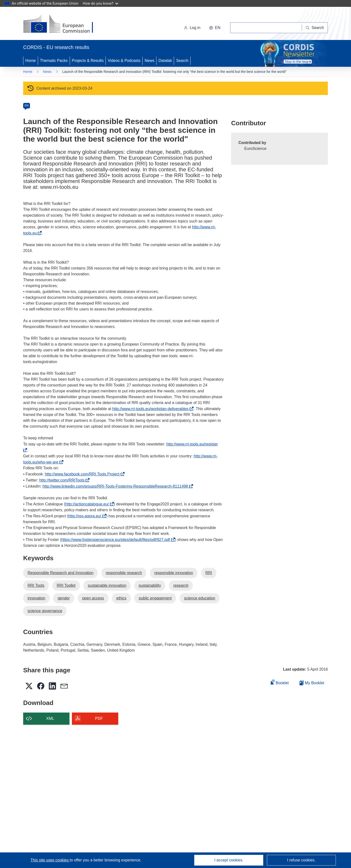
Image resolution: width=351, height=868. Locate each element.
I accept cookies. (229, 860)
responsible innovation (174, 573)
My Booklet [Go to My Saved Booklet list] (312, 683)
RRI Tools (36, 585)
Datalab (165, 61)
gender (64, 598)
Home (31, 61)
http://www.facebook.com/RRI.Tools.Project (83, 474)
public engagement (155, 598)
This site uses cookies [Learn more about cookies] (50, 860)
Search (182, 61)
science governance (45, 611)
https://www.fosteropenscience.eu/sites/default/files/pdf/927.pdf (117, 540)
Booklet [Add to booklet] (280, 682)
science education (200, 598)
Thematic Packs (54, 61)
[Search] (315, 28)
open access (93, 598)
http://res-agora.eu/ (86, 516)
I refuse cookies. (301, 860)
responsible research (124, 573)
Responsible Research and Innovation (60, 573)
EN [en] (27, 106)
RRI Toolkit (66, 585)
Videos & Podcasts (124, 61)
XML (50, 719)
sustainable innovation (107, 585)
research (181, 585)
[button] (215, 28)
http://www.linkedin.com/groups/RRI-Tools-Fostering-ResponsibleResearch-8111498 (116, 486)
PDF (99, 719)
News (149, 61)
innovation (36, 598)
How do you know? (101, 3)
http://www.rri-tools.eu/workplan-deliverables (152, 409)
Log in (192, 28)
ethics (121, 598)
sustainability (150, 585)
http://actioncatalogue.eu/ (88, 504)
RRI (209, 573)
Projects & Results (88, 61)
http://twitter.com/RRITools (63, 480)
